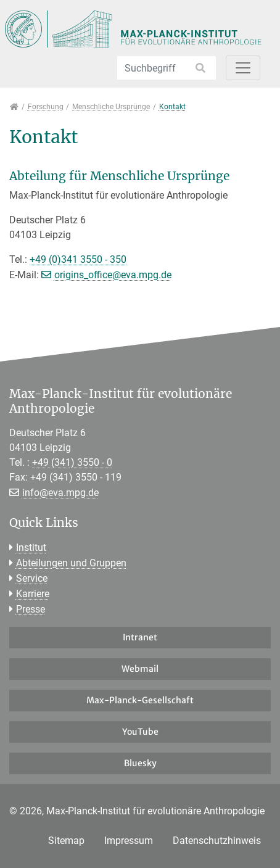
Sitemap (66, 841)
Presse (31, 609)
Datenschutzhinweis (217, 841)
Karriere (33, 594)
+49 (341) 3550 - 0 (72, 462)
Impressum (129, 841)
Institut (31, 548)
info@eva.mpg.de (60, 493)
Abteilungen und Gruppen (71, 563)
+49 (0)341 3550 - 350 (78, 259)
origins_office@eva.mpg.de (113, 275)
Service (32, 578)
